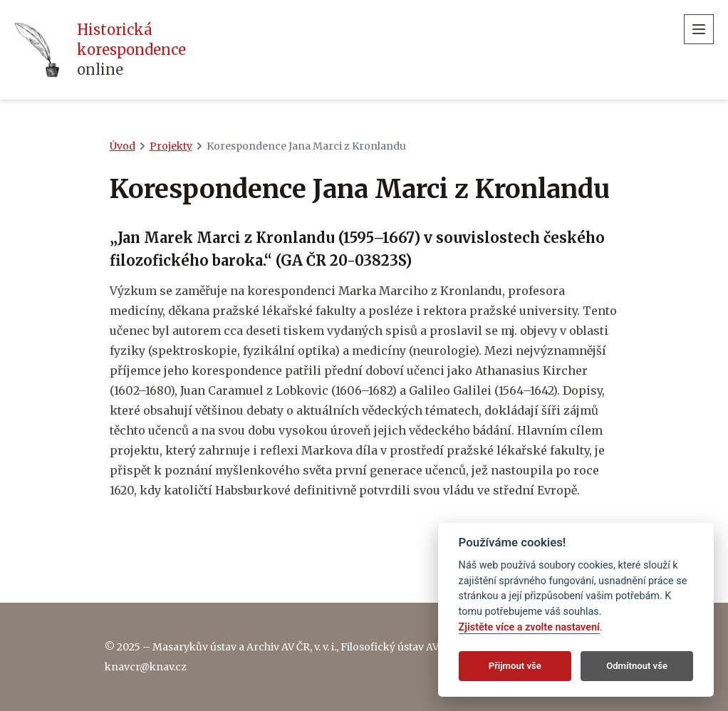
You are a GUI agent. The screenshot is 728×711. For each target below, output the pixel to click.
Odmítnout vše (637, 666)
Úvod (123, 146)
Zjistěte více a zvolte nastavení (529, 627)
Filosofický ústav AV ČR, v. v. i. (411, 647)
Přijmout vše (515, 666)
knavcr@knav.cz (146, 667)
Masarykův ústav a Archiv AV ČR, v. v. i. (244, 647)
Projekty (171, 146)
